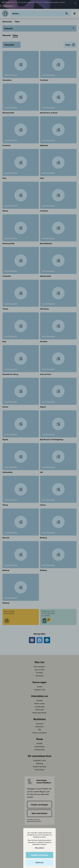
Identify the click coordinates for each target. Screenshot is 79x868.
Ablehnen (39, 862)
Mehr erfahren (40, 848)
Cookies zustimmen (40, 855)
